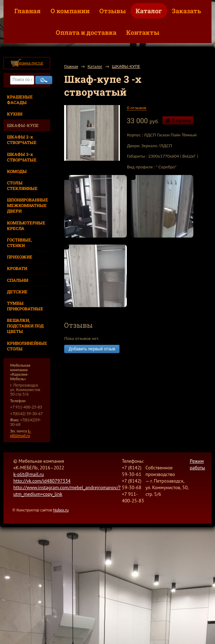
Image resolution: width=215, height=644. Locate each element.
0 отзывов (136, 108)
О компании (70, 11)
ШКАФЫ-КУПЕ (23, 125)
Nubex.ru (61, 510)
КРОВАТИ (17, 268)
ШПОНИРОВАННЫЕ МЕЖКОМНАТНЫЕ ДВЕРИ (28, 205)
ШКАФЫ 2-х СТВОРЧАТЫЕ (22, 140)
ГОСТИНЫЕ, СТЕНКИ (20, 243)
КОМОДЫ (17, 171)
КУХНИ (15, 114)
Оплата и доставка (86, 32)
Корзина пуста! (29, 63)
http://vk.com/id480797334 (42, 481)
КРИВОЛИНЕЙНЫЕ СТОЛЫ (27, 346)
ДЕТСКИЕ (17, 292)
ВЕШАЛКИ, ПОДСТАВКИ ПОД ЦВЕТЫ (25, 326)
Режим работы (197, 464)
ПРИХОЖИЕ (20, 257)
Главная (28, 11)
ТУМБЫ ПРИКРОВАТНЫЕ (25, 306)
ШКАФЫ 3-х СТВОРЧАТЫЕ (22, 157)
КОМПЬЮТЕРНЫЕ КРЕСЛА (26, 225)
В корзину (181, 120)
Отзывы (113, 11)
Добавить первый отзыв (92, 349)
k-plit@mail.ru (21, 433)
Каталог (149, 11)
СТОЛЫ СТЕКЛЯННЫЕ (22, 185)
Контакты (143, 32)
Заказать (186, 11)
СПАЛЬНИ (18, 280)
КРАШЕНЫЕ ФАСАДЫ (20, 100)
